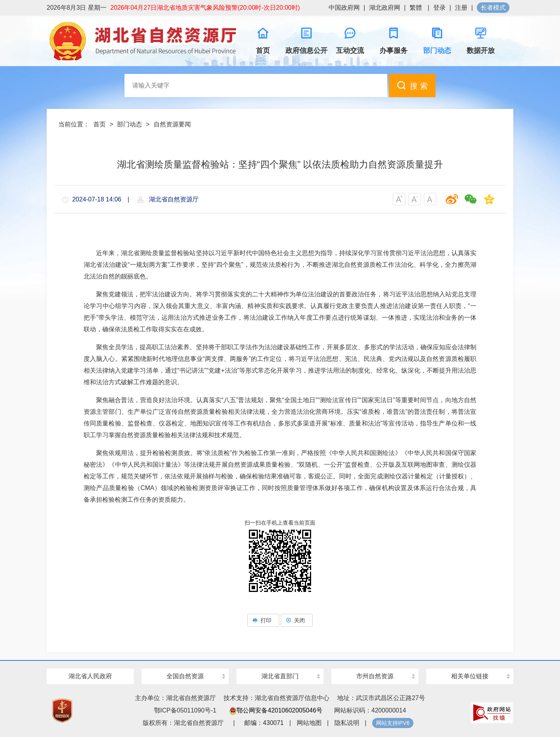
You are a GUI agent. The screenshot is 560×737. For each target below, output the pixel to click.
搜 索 (412, 85)
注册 (461, 8)
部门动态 (129, 124)
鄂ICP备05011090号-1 (185, 710)
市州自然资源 (375, 676)
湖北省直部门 (280, 676)
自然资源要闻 (172, 124)
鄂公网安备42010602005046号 (276, 710)
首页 (100, 124)
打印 (263, 620)
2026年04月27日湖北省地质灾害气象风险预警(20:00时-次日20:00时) (205, 8)
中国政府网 (344, 8)
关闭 (297, 620)
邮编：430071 (264, 723)
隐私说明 (347, 723)
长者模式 (493, 8)
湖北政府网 (385, 8)
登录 (439, 8)
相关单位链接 (470, 676)
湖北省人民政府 (90, 676)
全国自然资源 (185, 676)
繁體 (416, 8)
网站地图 (309, 723)
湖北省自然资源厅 (144, 41)
